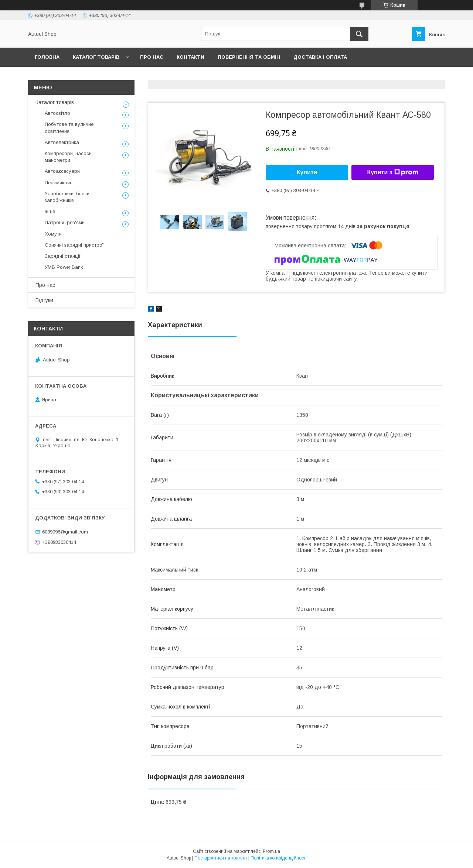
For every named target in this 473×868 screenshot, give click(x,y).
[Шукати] (359, 34)
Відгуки (44, 300)
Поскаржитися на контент (221, 858)
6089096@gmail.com (65, 532)
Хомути (53, 234)
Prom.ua (271, 851)
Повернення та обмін (249, 57)
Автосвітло (57, 113)
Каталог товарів (96, 57)
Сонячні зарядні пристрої (74, 245)
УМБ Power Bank (64, 267)
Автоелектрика (62, 142)
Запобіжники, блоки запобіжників (67, 197)
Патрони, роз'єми (65, 222)
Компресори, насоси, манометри (69, 157)
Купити (307, 172)
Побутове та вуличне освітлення (69, 128)
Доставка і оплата (320, 57)
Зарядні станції (63, 256)
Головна (47, 57)
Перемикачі (58, 183)
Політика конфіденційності (279, 858)
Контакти (190, 57)
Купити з (392, 172)
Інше (50, 211)
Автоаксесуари (62, 171)
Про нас (152, 57)
